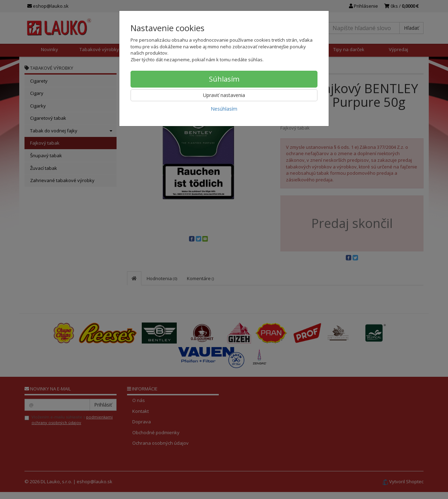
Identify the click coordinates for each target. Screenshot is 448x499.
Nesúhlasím (224, 109)
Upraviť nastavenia (224, 95)
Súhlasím (224, 79)
